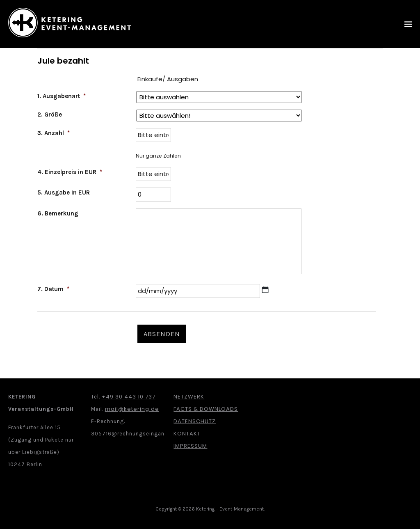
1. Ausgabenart (62, 96)
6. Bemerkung (58, 213)
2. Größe (50, 115)
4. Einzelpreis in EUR (70, 172)
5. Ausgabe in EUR (64, 192)
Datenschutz (195, 421)
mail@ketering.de (132, 409)
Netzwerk (189, 397)
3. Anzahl (54, 133)
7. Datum (53, 289)
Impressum (190, 446)
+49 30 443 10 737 (129, 397)
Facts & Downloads (206, 409)
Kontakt (187, 434)
